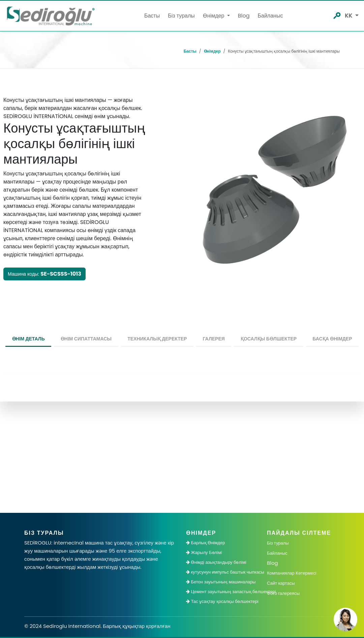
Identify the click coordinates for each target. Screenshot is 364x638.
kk (349, 16)
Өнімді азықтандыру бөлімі (216, 562)
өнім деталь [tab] (28, 339)
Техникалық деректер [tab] (157, 339)
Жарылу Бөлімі (204, 552)
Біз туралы (181, 16)
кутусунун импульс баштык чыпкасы (222, 572)
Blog (244, 16)
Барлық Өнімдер (205, 543)
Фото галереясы (283, 593)
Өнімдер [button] (214, 16)
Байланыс (270, 16)
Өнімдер (212, 51)
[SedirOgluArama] (337, 15)
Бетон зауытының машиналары (221, 582)
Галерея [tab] (214, 339)
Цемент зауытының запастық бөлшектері (222, 592)
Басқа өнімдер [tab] (332, 339)
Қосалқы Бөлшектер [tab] (269, 339)
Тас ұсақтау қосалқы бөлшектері (222, 601)
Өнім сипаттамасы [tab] (86, 339)
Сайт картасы (281, 583)
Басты (152, 16)
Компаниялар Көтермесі (292, 573)
